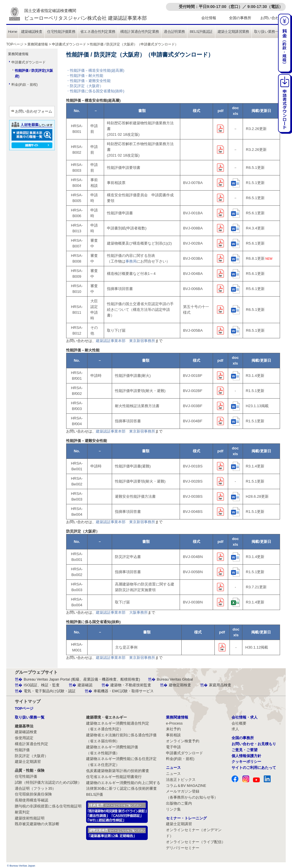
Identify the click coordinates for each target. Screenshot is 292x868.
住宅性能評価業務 (61, 32)
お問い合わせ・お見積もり (254, 744)
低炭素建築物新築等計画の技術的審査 (118, 771)
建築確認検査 (32, 32)
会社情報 (209, 18)
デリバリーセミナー (183, 848)
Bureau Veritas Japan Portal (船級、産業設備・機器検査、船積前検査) (82, 679)
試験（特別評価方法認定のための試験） (48, 782)
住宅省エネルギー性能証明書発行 (114, 777)
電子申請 (173, 747)
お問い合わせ (271, 18)
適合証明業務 (174, 32)
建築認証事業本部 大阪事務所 (122, 612)
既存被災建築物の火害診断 (37, 824)
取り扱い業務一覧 (268, 32)
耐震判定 (22, 812)
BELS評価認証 (201, 32)
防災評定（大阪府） (32, 756)
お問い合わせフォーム (34, 111)
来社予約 (173, 729)
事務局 (131, 261)
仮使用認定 (24, 738)
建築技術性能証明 (30, 818)
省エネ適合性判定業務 (98, 32)
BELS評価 (95, 794)
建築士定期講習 (28, 762)
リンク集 (173, 809)
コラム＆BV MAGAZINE (186, 786)
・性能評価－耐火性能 (85, 76)
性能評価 (22, 750)
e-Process (174, 723)
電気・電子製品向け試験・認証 (50, 691)
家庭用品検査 (220, 685)
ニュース (173, 774)
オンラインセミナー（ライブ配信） (196, 842)
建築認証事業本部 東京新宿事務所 (125, 341)
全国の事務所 (240, 18)
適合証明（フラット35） (35, 788)
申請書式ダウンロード (69, 44)
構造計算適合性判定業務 (140, 32)
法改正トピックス (181, 780)
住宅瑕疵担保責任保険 (33, 794)
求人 (235, 729)
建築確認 (85, 685)
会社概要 (239, 723)
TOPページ (15, 44)
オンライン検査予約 (183, 741)
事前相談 (173, 735)
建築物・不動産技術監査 (131, 685)
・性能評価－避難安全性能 (88, 81)
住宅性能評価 (26, 776)
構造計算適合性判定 (32, 744)
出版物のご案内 (179, 803)
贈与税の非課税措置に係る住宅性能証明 (48, 806)
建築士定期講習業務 (233, 32)
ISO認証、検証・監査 (42, 685)
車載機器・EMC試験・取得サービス (124, 691)
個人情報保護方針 (246, 756)
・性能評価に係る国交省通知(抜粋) (95, 91)
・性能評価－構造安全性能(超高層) (95, 70)
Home (13, 32)
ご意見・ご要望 (245, 750)
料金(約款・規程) (25, 85)
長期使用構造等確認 (32, 800)
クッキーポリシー (246, 762)
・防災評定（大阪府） (85, 86)
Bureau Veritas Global (175, 679)
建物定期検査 (180, 685)
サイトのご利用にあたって (254, 768)
